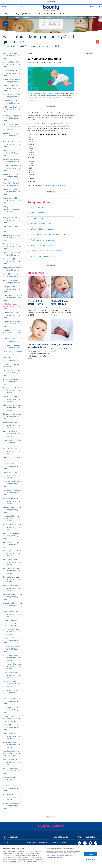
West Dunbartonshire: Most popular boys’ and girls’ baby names (11, 753)
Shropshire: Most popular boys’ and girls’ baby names (12, 640)
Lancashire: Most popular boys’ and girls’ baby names (12, 466)
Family (62, 14)
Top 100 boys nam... (39, 207)
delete (19, 7)
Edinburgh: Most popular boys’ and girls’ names (12, 346)
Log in (92, 7)
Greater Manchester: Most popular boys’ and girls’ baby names (12, 408)
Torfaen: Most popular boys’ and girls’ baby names (11, 727)
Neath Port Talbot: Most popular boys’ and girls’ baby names (12, 527)
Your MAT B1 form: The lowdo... (43, 224)
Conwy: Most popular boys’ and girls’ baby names (11, 177)
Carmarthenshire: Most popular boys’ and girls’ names (11, 144)
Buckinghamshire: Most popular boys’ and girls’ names (11, 109)
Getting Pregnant (9, 14)
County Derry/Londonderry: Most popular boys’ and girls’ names (12, 210)
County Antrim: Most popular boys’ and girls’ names (11, 192)
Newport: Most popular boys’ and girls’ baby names (11, 536)
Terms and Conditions (60, 843)
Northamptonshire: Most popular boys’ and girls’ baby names (12, 553)
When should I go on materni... (42, 229)
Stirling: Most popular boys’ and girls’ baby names (11, 693)
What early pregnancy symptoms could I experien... (50, 235)
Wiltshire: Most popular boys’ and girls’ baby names (11, 788)
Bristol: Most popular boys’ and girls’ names (11, 102)
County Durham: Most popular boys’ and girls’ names (11, 229)
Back (31, 53)
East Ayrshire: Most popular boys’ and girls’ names (11, 289)
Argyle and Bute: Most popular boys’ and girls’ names (11, 64)
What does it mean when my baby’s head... (47, 251)
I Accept (91, 857)
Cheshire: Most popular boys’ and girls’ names (11, 160)
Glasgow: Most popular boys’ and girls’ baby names (11, 382)
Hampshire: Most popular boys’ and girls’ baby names (12, 416)
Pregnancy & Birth (22, 14)
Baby (41, 14)
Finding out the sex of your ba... (43, 240)
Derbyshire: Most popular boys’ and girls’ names (12, 269)
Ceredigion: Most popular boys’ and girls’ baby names (12, 153)
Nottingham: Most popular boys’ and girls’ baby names (12, 597)
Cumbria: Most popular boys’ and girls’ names (11, 254)
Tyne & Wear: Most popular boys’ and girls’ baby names (11, 736)
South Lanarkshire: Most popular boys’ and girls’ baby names (12, 666)
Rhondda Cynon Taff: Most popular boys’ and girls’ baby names (11, 623)
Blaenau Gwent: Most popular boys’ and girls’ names (11, 88)
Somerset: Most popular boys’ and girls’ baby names (12, 649)
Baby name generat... (39, 218)
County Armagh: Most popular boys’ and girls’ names (11, 200)
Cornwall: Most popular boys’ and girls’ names (11, 184)
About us (5, 843)
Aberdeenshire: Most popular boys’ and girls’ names (11, 56)
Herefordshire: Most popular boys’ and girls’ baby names (11, 425)
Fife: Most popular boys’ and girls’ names (12, 365)
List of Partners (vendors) (54, 860)
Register (98, 7)
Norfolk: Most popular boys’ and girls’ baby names (11, 545)
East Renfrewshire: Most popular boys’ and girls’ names (12, 324)
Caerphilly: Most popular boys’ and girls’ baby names (12, 118)
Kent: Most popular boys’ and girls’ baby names (12, 459)
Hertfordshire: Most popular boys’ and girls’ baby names (11, 434)
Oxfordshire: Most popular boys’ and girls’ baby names (12, 605)
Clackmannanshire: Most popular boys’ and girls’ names (12, 168)
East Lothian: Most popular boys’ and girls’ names (11, 306)
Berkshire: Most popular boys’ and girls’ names (11, 81)
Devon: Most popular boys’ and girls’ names (11, 275)
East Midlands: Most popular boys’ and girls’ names (11, 315)
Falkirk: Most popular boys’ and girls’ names (11, 359)
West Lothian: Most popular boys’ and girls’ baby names (11, 762)
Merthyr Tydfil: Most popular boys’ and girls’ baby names (11, 501)
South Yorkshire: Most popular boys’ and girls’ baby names (11, 675)
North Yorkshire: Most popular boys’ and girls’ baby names (11, 588)
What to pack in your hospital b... (44, 256)
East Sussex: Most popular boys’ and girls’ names (13, 340)
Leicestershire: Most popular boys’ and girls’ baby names (11, 475)
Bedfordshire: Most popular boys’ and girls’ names (11, 73)
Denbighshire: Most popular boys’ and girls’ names (11, 261)
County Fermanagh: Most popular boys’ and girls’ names (12, 238)
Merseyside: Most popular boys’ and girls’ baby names (12, 492)
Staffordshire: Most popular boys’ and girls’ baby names (11, 684)
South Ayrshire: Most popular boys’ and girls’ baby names (11, 658)
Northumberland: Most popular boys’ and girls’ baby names (11, 579)
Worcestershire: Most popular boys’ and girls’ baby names (11, 797)
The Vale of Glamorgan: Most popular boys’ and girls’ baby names (11, 719)
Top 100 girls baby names (54, 96)
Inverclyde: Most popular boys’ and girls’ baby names (12, 443)
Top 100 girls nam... (38, 213)
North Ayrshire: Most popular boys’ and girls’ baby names (11, 562)
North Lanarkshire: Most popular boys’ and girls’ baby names (12, 571)
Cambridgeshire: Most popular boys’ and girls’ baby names (11, 127)
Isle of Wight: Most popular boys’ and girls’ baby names (11, 451)
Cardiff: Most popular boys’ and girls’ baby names (11, 136)
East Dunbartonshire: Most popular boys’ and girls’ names (13, 298)
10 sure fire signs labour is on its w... (45, 245)
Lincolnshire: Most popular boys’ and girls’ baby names (12, 484)
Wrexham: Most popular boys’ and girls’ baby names (11, 806)
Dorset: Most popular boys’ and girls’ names (11, 282)
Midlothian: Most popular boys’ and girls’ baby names (12, 510)
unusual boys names (46, 130)
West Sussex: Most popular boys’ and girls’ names (11, 780)
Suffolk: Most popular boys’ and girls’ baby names (11, 701)
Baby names (33, 14)
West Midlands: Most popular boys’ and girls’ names (11, 771)
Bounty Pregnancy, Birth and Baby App (37, 844)
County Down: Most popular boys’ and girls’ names (11, 220)
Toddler (47, 14)
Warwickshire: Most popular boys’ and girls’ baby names (11, 745)
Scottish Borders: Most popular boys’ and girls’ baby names (11, 632)
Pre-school (55, 14)
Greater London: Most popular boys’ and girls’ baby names (11, 399)
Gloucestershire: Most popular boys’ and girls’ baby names (11, 390)
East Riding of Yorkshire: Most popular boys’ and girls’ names (12, 333)
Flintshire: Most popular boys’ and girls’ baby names (11, 373)
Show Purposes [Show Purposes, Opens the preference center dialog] (91, 862)
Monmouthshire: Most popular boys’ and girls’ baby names (11, 518)
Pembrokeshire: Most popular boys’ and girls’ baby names (11, 614)
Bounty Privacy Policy (60, 846)
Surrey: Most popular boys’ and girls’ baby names (10, 710)
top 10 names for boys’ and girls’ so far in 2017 (55, 185)
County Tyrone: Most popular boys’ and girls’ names (11, 246)
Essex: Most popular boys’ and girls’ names (12, 353)
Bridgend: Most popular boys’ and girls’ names (11, 96)
